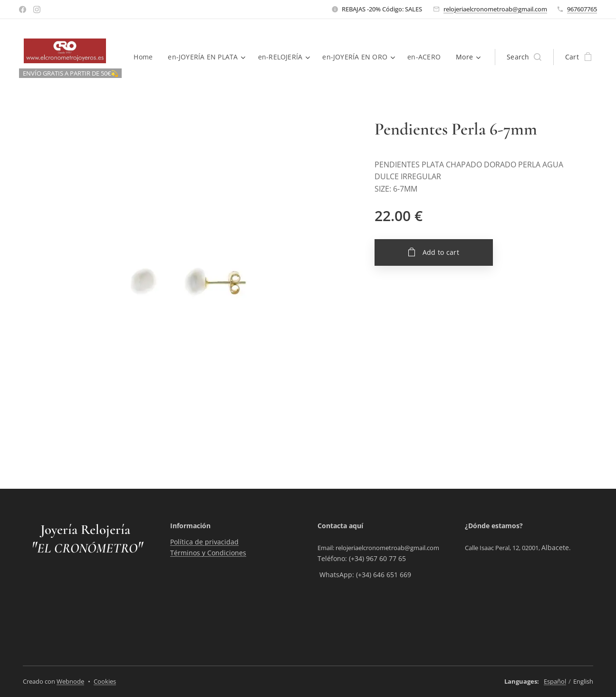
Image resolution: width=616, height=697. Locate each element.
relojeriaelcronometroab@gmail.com (495, 9)
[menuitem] (193, 57)
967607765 (582, 9)
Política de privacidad (204, 542)
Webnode (70, 681)
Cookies (105, 681)
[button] (524, 57)
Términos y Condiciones (208, 553)
